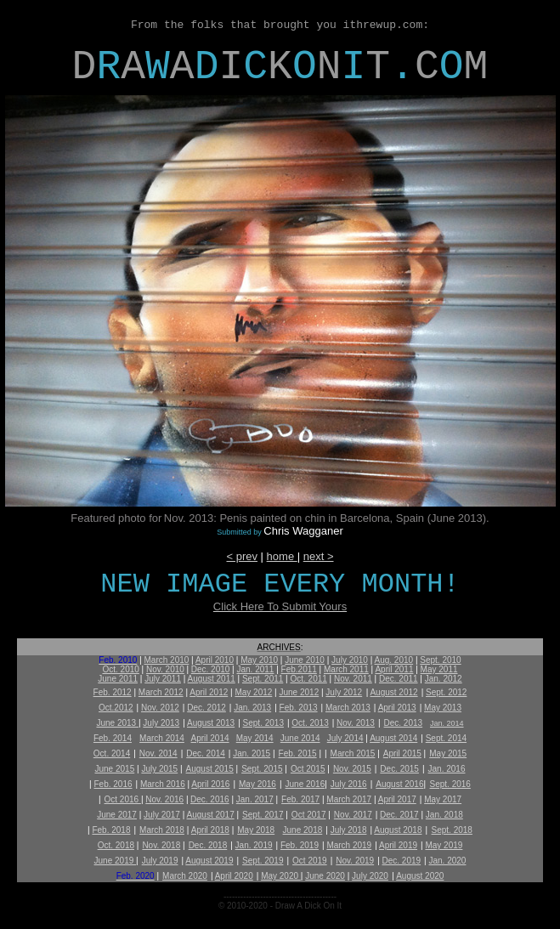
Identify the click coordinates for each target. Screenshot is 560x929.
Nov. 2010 (165, 669)
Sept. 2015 (262, 769)
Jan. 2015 (252, 753)
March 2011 (346, 669)
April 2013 (397, 708)
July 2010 (350, 660)
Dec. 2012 (206, 708)
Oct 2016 (123, 799)
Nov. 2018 (161, 845)
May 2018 (256, 830)
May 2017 (443, 799)
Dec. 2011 (399, 679)
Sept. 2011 (263, 679)
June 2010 (305, 660)
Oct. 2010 (120, 669)
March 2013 (348, 708)
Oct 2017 (309, 815)
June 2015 (115, 769)
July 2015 (159, 769)
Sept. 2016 (450, 784)
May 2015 (448, 753)
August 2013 (211, 723)
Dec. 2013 (404, 723)
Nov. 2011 (353, 679)
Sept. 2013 (263, 723)
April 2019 (398, 845)
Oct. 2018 (116, 845)
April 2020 (234, 876)
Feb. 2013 (299, 708)
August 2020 (420, 876)
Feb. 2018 (111, 830)
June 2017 (117, 815)
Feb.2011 (299, 669)
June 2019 (116, 861)
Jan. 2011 (255, 669)
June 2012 (299, 692)
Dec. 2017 (399, 815)
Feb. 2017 (300, 799)
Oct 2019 (310, 861)
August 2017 (211, 815)
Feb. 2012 (113, 692)
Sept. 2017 (263, 815)
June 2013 (117, 723)
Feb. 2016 (113, 784)
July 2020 (370, 876)
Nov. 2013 (356, 723)
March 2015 (353, 753)
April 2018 (210, 830)
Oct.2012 (116, 708)
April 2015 (402, 753)
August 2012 (393, 692)
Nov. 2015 (352, 769)
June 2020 (325, 876)
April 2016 (210, 784)
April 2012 (209, 692)
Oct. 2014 (112, 753)
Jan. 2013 (252, 708)
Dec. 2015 (399, 769)
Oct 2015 (308, 769)
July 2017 (162, 815)
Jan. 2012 (444, 679)
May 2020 (281, 876)
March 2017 (349, 799)
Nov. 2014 (158, 753)
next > (319, 556)
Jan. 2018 (444, 815)
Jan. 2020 (448, 861)
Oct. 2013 (310, 723)
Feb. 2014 (113, 738)
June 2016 (305, 784)
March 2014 (162, 738)
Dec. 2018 (208, 845)
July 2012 (344, 692)
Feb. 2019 (300, 845)
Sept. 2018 (452, 830)
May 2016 (257, 784)
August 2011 (212, 679)
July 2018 (349, 830)
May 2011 (439, 669)
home (282, 556)
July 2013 (161, 723)
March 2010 (167, 660)
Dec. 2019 (402, 861)
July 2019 (160, 861)
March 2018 (162, 830)
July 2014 (345, 738)
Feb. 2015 (298, 753)
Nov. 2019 (355, 861)
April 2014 (210, 738)
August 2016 (399, 784)
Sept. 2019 (263, 861)
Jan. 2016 (447, 769)
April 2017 (397, 799)
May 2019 (444, 845)
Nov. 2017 (353, 815)
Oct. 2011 (308, 679)
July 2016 (349, 784)
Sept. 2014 (446, 738)
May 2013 (443, 708)
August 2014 (393, 738)
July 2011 (163, 679)
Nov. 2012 (160, 708)
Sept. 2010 (440, 660)
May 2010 (259, 660)
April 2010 (215, 660)
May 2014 (255, 738)
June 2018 (303, 830)
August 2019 (209, 861)
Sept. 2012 (446, 692)
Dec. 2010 (211, 669)
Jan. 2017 (255, 799)
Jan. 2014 (447, 723)
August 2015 (210, 769)
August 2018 (398, 830)
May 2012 (253, 692)
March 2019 (349, 845)
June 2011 (118, 679)
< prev (242, 556)
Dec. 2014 (206, 753)
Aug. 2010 (394, 660)
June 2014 (300, 738)
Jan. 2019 (254, 845)
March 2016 (163, 784)
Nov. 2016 (164, 799)
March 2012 (161, 692)
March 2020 (185, 876)
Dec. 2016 (210, 799)
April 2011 (394, 669)
